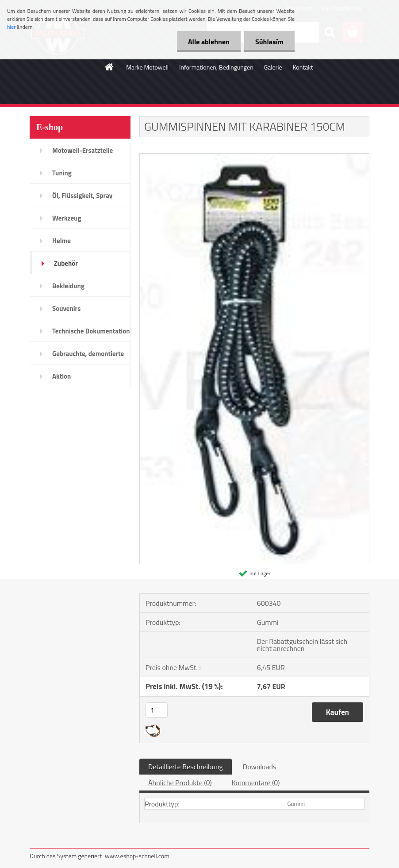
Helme (61, 241)
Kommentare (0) (256, 783)
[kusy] (157, 710)
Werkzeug (67, 218)
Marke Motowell (147, 67)
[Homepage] (110, 67)
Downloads (260, 767)
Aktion (61, 376)
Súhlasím (269, 42)
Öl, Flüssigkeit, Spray (82, 196)
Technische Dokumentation (91, 331)
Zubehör (66, 263)
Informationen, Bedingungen (216, 67)
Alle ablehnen (209, 42)
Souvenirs (66, 308)
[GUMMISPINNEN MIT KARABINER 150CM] (254, 157)
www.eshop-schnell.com (137, 856)
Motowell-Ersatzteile (82, 150)
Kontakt (303, 67)
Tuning (62, 173)
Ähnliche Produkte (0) (180, 783)
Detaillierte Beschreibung (186, 767)
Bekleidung (68, 286)
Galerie (273, 67)
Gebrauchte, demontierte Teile (88, 356)
